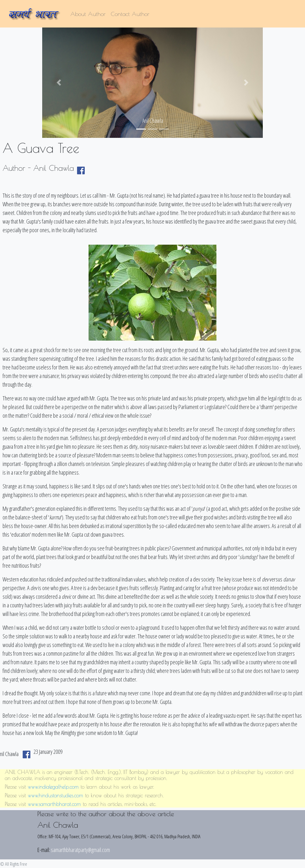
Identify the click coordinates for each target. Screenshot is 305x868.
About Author (88, 14)
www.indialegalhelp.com (53, 787)
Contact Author (130, 14)
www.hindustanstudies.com (55, 795)
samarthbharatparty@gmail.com (80, 850)
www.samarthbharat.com (54, 804)
